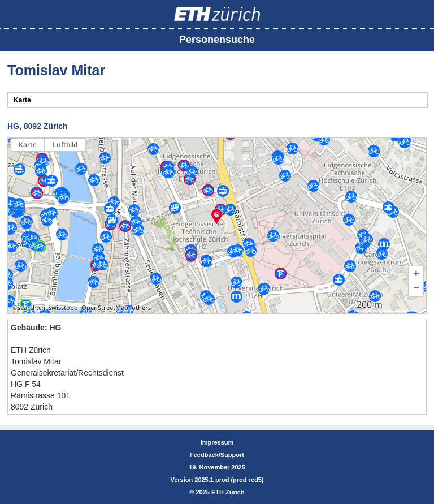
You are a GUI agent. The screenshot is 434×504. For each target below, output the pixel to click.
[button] (416, 274)
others (141, 308)
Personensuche (217, 40)
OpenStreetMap (105, 308)
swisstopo (63, 308)
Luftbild (65, 145)
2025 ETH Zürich (220, 492)
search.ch (31, 308)
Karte (28, 145)
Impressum (217, 442)
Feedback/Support (217, 455)
